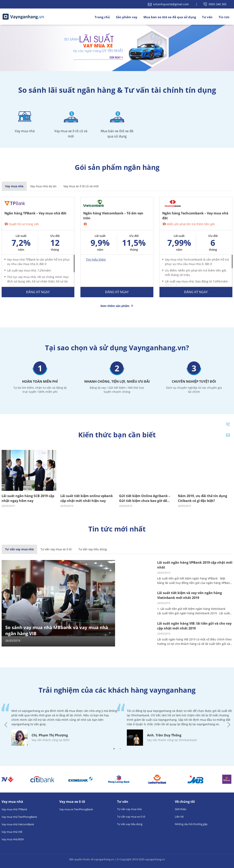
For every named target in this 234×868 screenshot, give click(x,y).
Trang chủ (102, 17)
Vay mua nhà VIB (12, 832)
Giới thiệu (181, 809)
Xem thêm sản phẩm (117, 306)
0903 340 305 (215, 4)
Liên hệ (179, 817)
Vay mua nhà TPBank (14, 809)
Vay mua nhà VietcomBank (18, 824)
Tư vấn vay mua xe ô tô (56, 549)
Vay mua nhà (14, 186)
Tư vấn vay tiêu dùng (93, 549)
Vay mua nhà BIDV (13, 839)
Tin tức (224, 17)
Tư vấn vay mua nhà (19, 549)
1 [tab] (114, 749)
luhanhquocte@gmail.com (169, 4)
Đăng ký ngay (38, 292)
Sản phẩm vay (127, 17)
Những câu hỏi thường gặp (191, 824)
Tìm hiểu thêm (96, 259)
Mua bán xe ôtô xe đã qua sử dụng (170, 17)
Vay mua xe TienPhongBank (76, 809)
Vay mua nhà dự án (43, 186)
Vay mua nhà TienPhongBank (19, 817)
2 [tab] (120, 749)
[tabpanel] (59, 725)
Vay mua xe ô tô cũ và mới (81, 186)
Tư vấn (207, 17)
